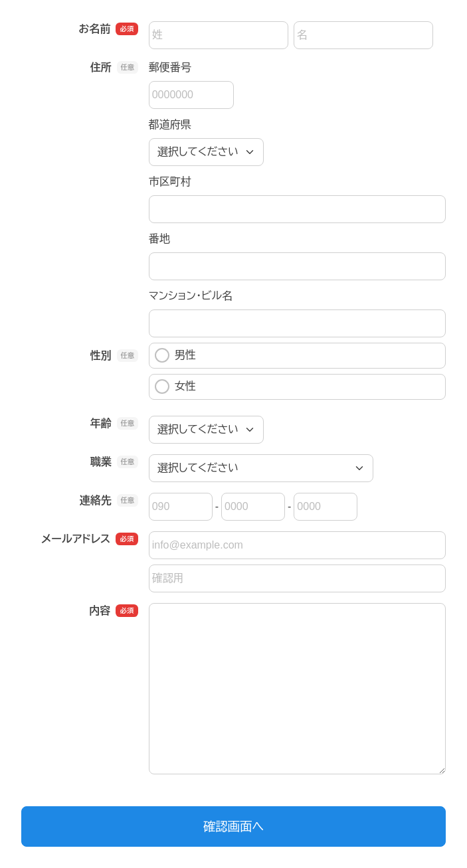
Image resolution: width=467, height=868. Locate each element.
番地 (159, 239)
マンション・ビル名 (191, 296)
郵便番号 (170, 67)
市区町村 (170, 182)
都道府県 (170, 125)
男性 (175, 355)
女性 (175, 387)
